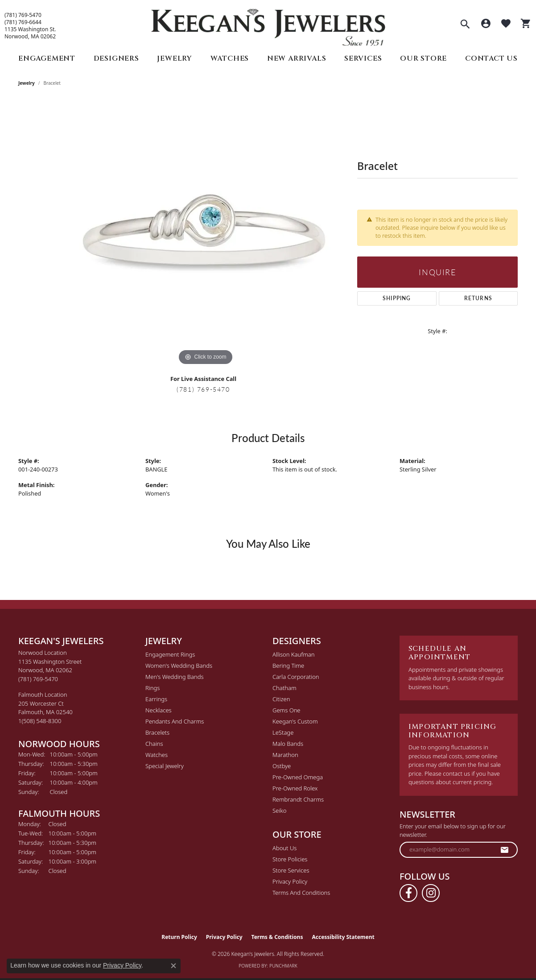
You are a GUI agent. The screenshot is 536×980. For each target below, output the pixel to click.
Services (363, 58)
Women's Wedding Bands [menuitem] (179, 666)
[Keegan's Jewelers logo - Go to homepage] (268, 25)
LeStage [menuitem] (283, 732)
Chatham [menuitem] (284, 688)
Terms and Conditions (301, 893)
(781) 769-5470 (23, 15)
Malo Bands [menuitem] (288, 744)
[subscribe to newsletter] (505, 850)
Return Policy (179, 937)
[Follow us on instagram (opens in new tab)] (431, 893)
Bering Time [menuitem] (288, 666)
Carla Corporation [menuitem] (296, 677)
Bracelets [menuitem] (157, 732)
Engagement (47, 58)
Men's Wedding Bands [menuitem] (175, 677)
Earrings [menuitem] (156, 699)
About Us (284, 848)
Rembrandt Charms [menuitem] (298, 799)
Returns (478, 298)
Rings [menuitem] (153, 688)
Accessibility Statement (343, 937)
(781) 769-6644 (23, 22)
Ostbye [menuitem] (282, 766)
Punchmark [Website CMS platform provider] (283, 966)
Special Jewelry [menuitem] (165, 766)
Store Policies (290, 859)
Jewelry (175, 58)
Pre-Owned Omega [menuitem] (298, 777)
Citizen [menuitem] (281, 699)
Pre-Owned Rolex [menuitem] (295, 788)
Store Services (291, 870)
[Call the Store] (38, 679)
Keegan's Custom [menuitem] (295, 721)
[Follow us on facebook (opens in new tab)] (408, 893)
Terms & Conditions (277, 937)
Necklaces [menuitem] (159, 710)
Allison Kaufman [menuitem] (294, 654)
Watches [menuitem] (157, 755)
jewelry (27, 83)
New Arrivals (297, 58)
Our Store (423, 58)
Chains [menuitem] (154, 744)
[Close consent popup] (173, 966)
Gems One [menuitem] (287, 710)
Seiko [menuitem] (279, 810)
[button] (465, 25)
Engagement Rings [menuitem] (170, 654)
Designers (116, 58)
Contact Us (491, 58)
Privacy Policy (290, 881)
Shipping (397, 298)
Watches (230, 58)
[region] (206, 234)
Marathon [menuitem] (285, 755)
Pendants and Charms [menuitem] (175, 721)
